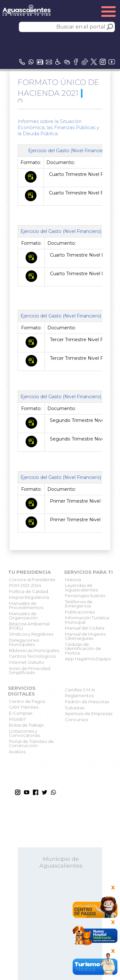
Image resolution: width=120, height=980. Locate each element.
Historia (73, 580)
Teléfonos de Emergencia (79, 604)
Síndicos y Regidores (31, 634)
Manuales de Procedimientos (26, 605)
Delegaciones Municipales (24, 642)
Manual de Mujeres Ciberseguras (85, 636)
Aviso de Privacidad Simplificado (30, 670)
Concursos (76, 720)
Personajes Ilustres (85, 596)
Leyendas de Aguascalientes (81, 587)
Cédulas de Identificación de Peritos (83, 649)
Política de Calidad (28, 591)
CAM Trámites (24, 707)
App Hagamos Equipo (88, 659)
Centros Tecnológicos (32, 656)
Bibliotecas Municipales (34, 650)
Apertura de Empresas (89, 713)
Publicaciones (80, 612)
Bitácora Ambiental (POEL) (29, 626)
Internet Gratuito (27, 662)
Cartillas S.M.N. (80, 690)
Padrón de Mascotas (87, 702)
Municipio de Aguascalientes (61, 862)
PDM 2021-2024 (25, 585)
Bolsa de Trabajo (26, 725)
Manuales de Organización (23, 616)
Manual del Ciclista (85, 628)
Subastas (75, 708)
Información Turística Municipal (87, 620)
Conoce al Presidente (32, 580)
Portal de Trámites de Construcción (31, 743)
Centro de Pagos (27, 701)
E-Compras (21, 713)
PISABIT (17, 719)
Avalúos (17, 752)
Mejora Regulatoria (29, 597)
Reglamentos (79, 696)
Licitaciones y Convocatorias (24, 733)
